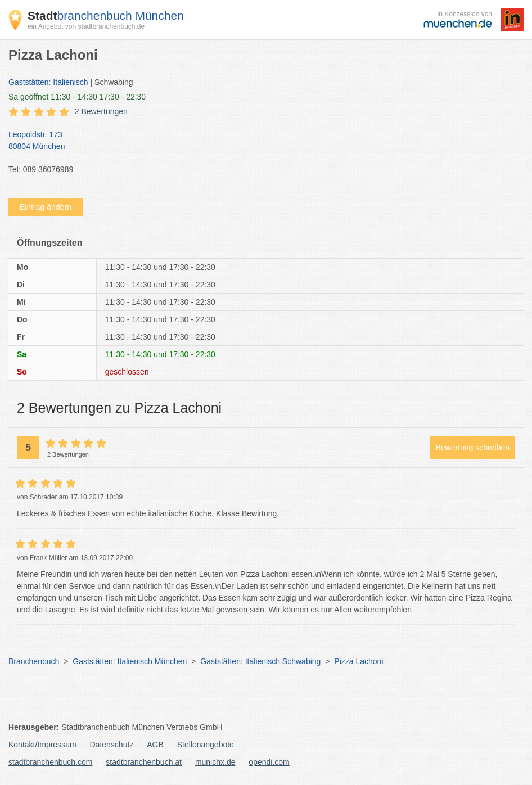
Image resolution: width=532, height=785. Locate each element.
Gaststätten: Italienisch (48, 82)
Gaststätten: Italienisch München (130, 661)
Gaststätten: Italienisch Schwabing (260, 661)
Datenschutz (112, 745)
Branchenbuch (34, 661)
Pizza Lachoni (359, 661)
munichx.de (215, 762)
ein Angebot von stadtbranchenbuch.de (86, 26)
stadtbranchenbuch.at (144, 762)
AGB (155, 745)
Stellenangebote (206, 745)
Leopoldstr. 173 (260, 141)
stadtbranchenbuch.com (50, 762)
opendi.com (269, 762)
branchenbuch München (106, 15)
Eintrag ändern (46, 207)
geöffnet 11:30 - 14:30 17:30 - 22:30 (77, 97)
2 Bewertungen (101, 111)
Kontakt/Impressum (42, 745)
